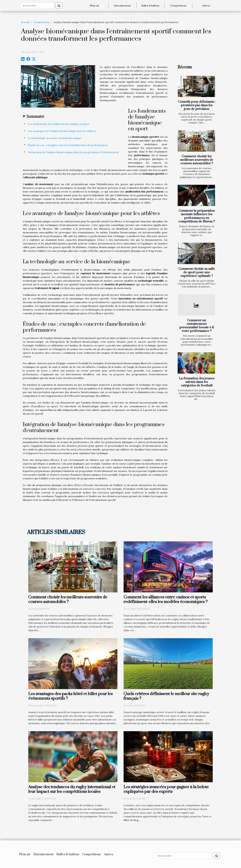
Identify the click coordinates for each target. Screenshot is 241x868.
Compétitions (178, 6)
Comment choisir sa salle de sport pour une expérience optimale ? (197, 272)
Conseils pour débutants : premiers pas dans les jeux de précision (197, 105)
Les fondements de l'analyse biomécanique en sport (59, 124)
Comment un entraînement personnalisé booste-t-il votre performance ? (197, 326)
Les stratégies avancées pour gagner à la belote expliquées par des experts (166, 789)
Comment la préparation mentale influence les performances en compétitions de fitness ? (197, 216)
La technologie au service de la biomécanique (55, 138)
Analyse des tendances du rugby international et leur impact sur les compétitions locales (72, 789)
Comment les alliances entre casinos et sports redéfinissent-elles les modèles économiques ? (166, 599)
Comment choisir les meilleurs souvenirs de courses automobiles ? (197, 160)
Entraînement (122, 6)
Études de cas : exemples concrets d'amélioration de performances (68, 145)
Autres (206, 6)
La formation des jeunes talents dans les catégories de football (197, 382)
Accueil (25, 22)
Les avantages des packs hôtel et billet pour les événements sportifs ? (70, 696)
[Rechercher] (37, 6)
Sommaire (35, 116)
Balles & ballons (150, 6)
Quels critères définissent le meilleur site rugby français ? (166, 696)
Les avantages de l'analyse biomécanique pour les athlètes (62, 131)
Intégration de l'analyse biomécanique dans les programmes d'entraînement (73, 152)
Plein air (95, 6)
